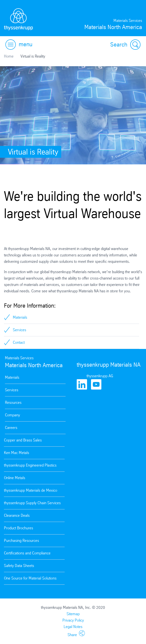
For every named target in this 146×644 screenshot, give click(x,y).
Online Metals (15, 478)
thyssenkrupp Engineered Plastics (30, 465)
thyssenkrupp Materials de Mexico (31, 490)
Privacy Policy (73, 620)
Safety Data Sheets (19, 566)
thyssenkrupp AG (100, 376)
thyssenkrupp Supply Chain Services (32, 503)
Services (19, 330)
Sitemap (73, 614)
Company (12, 415)
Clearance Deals (17, 515)
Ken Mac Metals (17, 453)
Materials (20, 317)
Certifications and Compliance (27, 553)
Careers (11, 428)
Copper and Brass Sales (23, 440)
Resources (13, 402)
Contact (19, 342)
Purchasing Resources (21, 541)
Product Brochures (18, 528)
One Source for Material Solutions (30, 578)
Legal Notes (73, 627)
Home (9, 56)
